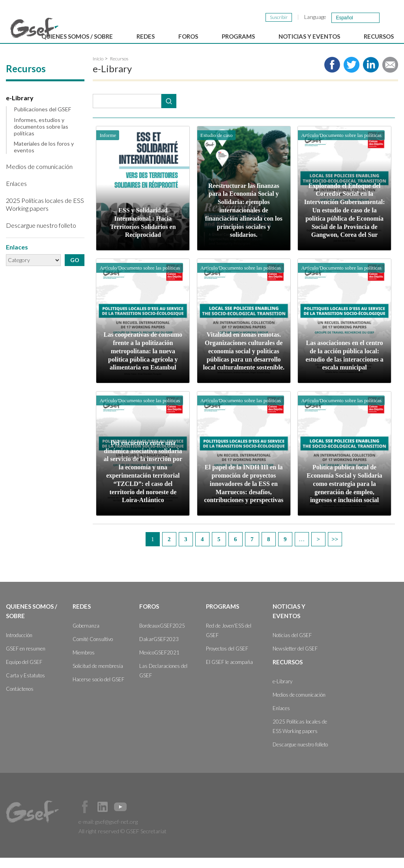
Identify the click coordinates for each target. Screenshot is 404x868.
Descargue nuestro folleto (41, 235)
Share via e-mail (390, 75)
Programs (223, 617)
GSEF (34, 28)
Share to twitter (352, 75)
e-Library (20, 108)
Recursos (119, 69)
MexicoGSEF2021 (159, 663)
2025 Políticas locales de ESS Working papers (45, 214)
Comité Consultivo (93, 649)
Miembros (84, 663)
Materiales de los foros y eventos (44, 157)
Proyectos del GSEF (227, 659)
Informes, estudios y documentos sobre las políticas (41, 137)
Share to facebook (332, 75)
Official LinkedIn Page (103, 817)
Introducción (19, 645)
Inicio (98, 69)
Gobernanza (86, 636)
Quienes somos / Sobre (32, 621)
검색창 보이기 (389, 17)
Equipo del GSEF (24, 672)
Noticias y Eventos (289, 621)
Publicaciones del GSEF (42, 120)
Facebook (85, 817)
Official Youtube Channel (120, 817)
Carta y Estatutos (25, 686)
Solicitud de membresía (98, 676)
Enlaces (16, 194)
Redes (82, 617)
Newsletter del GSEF (295, 659)
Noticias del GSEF (292, 645)
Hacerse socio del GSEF (98, 690)
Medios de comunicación (39, 177)
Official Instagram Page (138, 817)
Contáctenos (20, 699)
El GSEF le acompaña (229, 672)
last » (335, 549)
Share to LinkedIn (371, 75)
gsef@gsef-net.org (116, 832)
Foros (149, 617)
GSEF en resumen (26, 659)
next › (318, 549)
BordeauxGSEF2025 (162, 636)
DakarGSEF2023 (159, 649)
